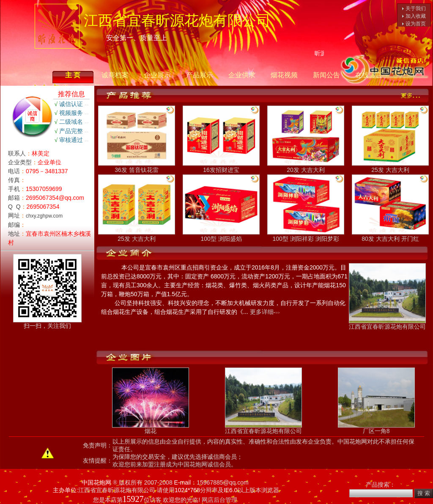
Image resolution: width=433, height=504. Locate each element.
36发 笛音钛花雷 (137, 167)
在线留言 (369, 75)
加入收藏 (416, 16)
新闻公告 (326, 75)
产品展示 (200, 75)
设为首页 (416, 24)
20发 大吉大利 (306, 167)
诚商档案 (115, 75)
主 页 (73, 75)
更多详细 (262, 312)
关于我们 (416, 8)
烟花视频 (284, 75)
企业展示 (157, 75)
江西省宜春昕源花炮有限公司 (387, 324)
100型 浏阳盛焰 (221, 236)
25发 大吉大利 (390, 167)
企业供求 (242, 75)
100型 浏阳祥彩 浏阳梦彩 (306, 236)
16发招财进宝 (221, 167)
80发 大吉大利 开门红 (390, 236)
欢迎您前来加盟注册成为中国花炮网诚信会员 (172, 464)
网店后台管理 (219, 500)
